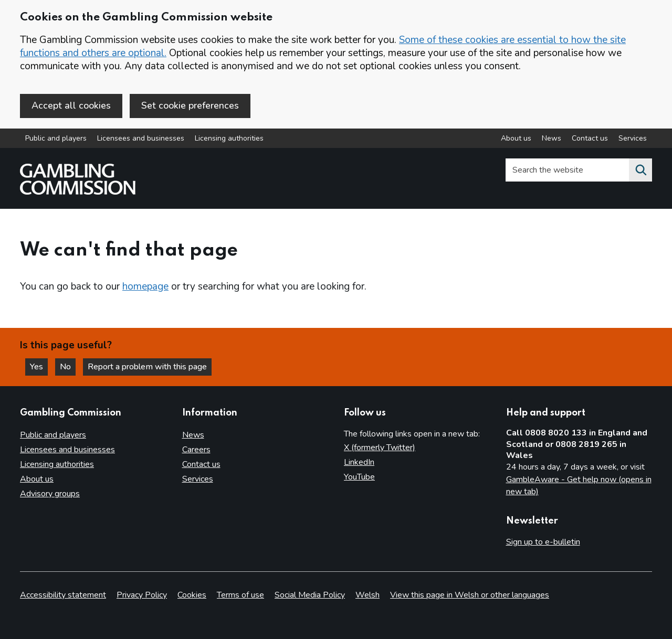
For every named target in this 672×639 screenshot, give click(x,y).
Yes (39, 367)
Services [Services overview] (633, 138)
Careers (196, 450)
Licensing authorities (229, 138)
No (68, 367)
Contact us (201, 464)
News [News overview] (552, 138)
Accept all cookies (71, 105)
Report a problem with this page (147, 367)
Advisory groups (50, 494)
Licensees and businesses (141, 138)
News (193, 435)
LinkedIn (359, 462)
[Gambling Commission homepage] (78, 192)
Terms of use (240, 595)
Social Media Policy (310, 595)
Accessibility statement (63, 595)
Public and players (56, 138)
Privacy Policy (142, 595)
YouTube (359, 477)
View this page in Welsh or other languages (470, 595)
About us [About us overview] (516, 138)
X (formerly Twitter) (380, 448)
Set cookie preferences (190, 105)
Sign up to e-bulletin (543, 542)
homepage (145, 286)
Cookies (192, 595)
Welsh (367, 595)
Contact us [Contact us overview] (590, 138)
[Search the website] (640, 170)
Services (198, 479)
